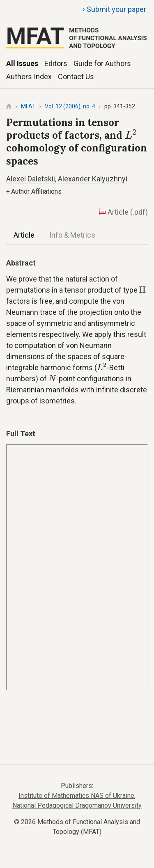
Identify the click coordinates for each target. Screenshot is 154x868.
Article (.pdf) (128, 212)
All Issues (22, 63)
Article (24, 235)
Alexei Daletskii (31, 179)
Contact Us (76, 77)
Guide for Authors (102, 63)
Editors (56, 63)
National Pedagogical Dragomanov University (77, 805)
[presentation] (131, 134)
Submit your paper (114, 9)
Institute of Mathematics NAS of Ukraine (76, 796)
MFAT (28, 106)
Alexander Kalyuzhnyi (93, 179)
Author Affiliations (34, 191)
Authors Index (29, 77)
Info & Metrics (72, 235)
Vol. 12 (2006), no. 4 (70, 106)
